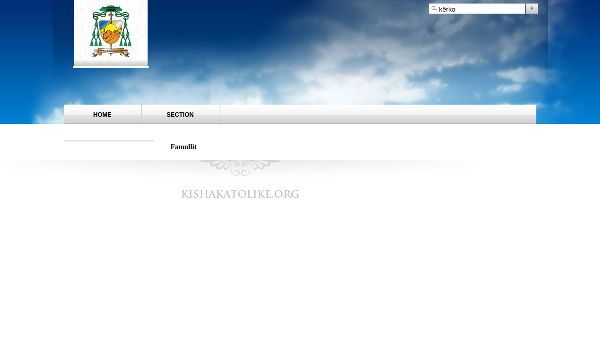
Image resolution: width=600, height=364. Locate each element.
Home (103, 115)
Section (180, 115)
